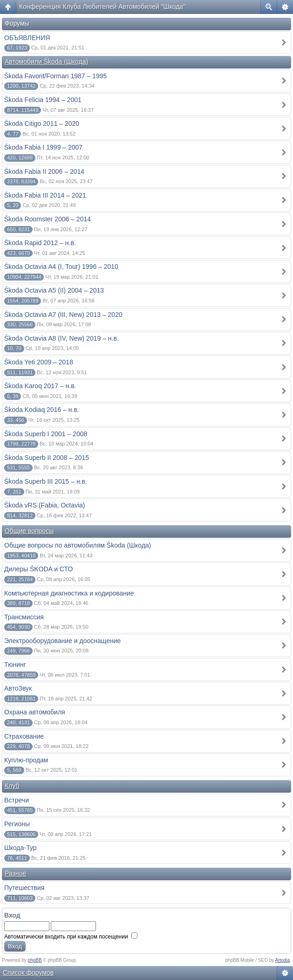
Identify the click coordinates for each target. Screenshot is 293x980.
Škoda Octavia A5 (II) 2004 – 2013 (54, 290)
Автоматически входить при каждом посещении (71, 937)
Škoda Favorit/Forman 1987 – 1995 (55, 76)
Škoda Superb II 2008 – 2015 (47, 458)
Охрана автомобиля (35, 712)
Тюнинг (15, 665)
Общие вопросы (29, 531)
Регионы (17, 824)
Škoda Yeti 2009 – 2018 (39, 362)
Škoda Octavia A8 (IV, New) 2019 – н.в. (61, 338)
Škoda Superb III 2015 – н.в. (46, 481)
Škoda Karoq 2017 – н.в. (40, 386)
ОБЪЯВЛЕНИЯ (27, 38)
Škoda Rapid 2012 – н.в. (40, 243)
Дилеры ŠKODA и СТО (38, 569)
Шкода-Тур (20, 848)
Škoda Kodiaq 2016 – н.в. (42, 410)
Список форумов (28, 973)
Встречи (17, 800)
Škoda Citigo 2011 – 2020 (42, 123)
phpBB (35, 960)
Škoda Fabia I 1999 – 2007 (43, 147)
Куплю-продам (26, 760)
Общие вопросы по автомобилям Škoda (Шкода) (78, 545)
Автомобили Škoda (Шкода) (46, 62)
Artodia (283, 960)
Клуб (12, 786)
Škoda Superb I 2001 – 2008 (46, 434)
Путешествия (24, 888)
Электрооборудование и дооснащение (62, 641)
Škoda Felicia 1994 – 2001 (43, 100)
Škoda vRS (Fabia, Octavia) (45, 505)
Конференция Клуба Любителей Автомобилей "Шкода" (102, 7)
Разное (15, 873)
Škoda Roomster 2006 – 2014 (48, 219)
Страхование (24, 736)
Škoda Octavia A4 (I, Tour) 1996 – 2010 (61, 267)
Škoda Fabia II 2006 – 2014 (44, 171)
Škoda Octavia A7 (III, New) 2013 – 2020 (63, 315)
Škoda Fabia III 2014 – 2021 (45, 195)
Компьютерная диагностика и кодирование (69, 593)
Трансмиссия (24, 617)
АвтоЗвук (18, 688)
